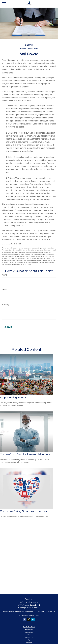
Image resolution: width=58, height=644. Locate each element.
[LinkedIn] (33, 619)
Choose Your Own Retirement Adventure (25, 454)
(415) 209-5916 (32, 602)
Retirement (29, 629)
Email (4, 290)
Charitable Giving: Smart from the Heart (24, 511)
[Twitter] (29, 619)
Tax (29, 640)
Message (6, 305)
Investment (29, 632)
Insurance (29, 637)
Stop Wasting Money (13, 398)
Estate (29, 635)
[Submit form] (8, 327)
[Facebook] (24, 619)
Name (5, 275)
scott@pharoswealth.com (29, 616)
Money (29, 643)
